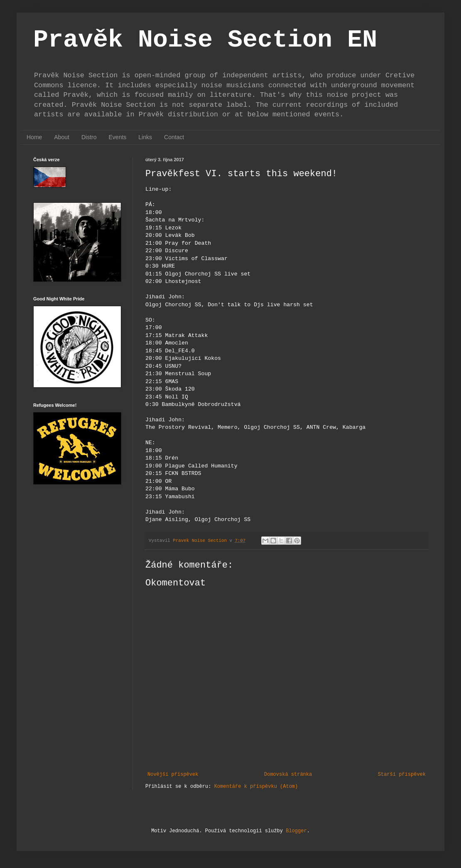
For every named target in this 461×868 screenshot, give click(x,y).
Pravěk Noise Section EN (205, 40)
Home (34, 137)
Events (118, 137)
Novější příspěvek (173, 775)
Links (145, 137)
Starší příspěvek (402, 775)
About (62, 137)
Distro (89, 137)
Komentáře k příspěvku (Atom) (256, 787)
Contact (174, 137)
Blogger (296, 831)
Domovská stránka (288, 775)
